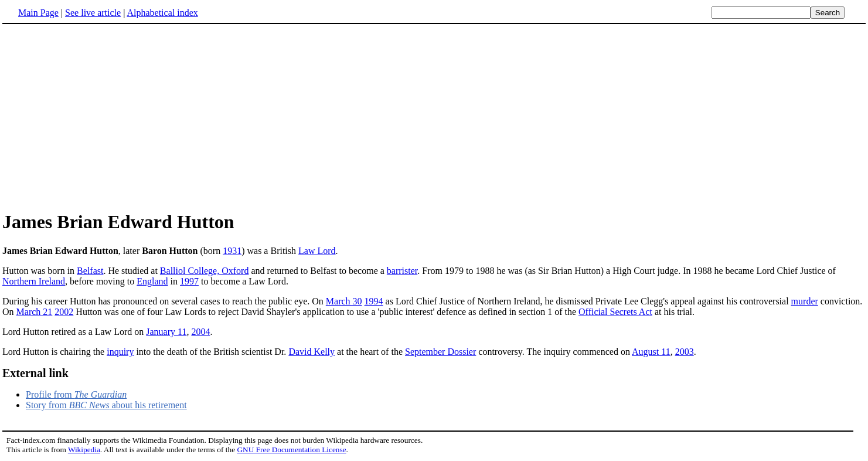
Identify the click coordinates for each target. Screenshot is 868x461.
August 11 (651, 352)
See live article (93, 13)
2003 (685, 352)
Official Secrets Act (615, 312)
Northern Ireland (34, 281)
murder (805, 301)
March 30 (344, 301)
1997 (189, 281)
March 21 (35, 312)
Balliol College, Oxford (205, 271)
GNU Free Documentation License (291, 450)
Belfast (90, 271)
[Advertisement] (101, 117)
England (152, 281)
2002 (64, 312)
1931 (232, 251)
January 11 (166, 332)
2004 (200, 332)
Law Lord (317, 251)
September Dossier (440, 352)
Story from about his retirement (106, 405)
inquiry (120, 352)
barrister (402, 271)
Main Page (38, 13)
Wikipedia (84, 450)
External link (35, 373)
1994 (374, 301)
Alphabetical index (162, 13)
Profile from (76, 394)
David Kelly (312, 352)
